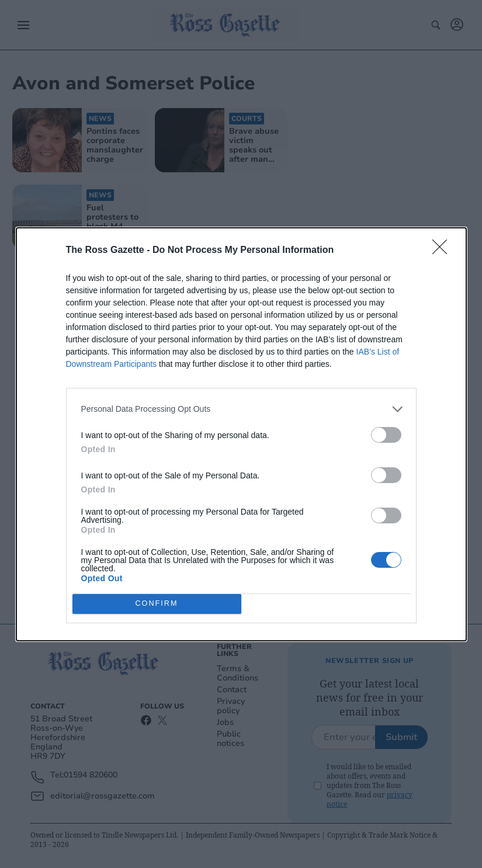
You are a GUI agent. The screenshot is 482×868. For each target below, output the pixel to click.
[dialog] (241, 434)
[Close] (443, 251)
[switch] (386, 435)
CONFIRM (157, 604)
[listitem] (241, 409)
